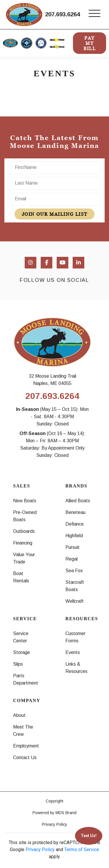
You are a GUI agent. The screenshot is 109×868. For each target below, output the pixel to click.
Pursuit (73, 547)
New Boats (25, 501)
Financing (23, 543)
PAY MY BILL (90, 43)
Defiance (75, 524)
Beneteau (75, 512)
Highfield (74, 536)
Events (73, 652)
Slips (18, 664)
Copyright (54, 801)
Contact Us (25, 757)
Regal (72, 559)
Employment (26, 746)
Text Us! (89, 836)
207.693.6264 (62, 14)
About (19, 715)
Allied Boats (78, 501)
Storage (22, 652)
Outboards (24, 531)
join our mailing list (55, 214)
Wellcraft (75, 601)
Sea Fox (74, 571)
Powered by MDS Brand (54, 813)
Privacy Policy (54, 824)
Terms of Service (82, 850)
